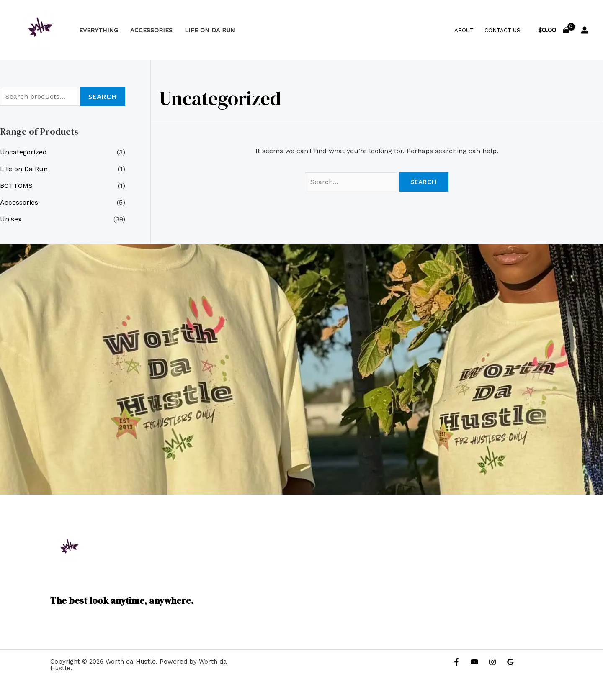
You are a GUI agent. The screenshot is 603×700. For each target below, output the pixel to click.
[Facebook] (456, 662)
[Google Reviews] (510, 662)
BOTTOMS (16, 186)
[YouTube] (474, 662)
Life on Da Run (210, 30)
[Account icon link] (585, 30)
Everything (99, 30)
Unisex (11, 219)
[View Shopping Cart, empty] (553, 30)
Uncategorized (23, 152)
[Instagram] (492, 662)
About (464, 30)
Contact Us (502, 30)
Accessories (151, 30)
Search (103, 96)
